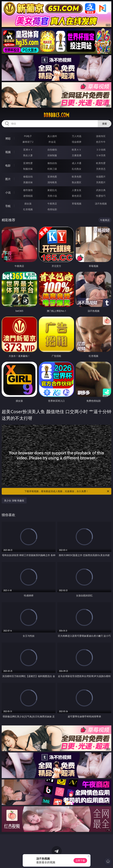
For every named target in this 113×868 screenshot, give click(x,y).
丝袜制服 (52, 155)
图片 (8, 179)
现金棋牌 (77, 142)
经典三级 (52, 169)
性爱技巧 (101, 196)
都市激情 (28, 190)
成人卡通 (77, 163)
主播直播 (77, 155)
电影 (8, 166)
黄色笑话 (77, 196)
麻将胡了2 (28, 142)
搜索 (105, 124)
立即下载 (80, 860)
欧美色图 (77, 177)
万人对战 (77, 136)
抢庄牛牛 (101, 142)
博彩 (8, 139)
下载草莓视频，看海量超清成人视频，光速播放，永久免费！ (67, 491)
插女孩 (28, 204)
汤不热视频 (101, 204)
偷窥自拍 (28, 177)
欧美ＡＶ (77, 150)
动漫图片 (101, 177)
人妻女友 (77, 190)
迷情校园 (28, 196)
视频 (8, 152)
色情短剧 (52, 209)
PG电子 (28, 136)
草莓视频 (77, 204)
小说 (8, 192)
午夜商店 (52, 204)
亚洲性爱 (28, 163)
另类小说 (52, 196)
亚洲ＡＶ (28, 150)
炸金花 (52, 142)
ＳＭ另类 (101, 155)
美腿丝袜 (28, 182)
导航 (8, 206)
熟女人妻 (28, 155)
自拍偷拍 (52, 150)
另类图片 (101, 182)
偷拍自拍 (52, 163)
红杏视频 (28, 209)
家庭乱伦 (52, 190)
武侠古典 (101, 190)
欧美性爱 (101, 163)
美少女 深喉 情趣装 (14, 500)
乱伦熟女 (77, 169)
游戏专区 (101, 136)
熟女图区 (77, 182)
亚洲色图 (52, 177)
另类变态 (101, 169)
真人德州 (52, 136)
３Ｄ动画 (101, 150)
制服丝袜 (28, 169)
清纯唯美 (52, 182)
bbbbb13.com (56, 115)
